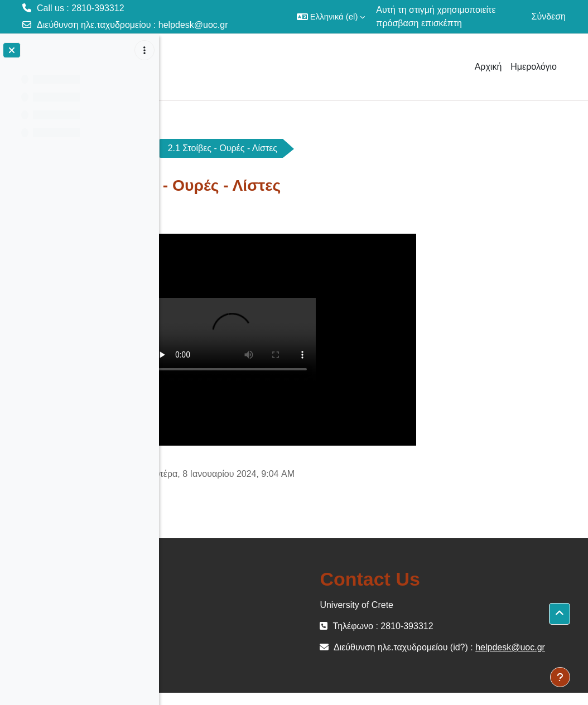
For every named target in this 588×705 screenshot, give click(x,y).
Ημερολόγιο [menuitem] (534, 67)
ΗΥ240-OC (202, 148)
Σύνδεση (549, 16)
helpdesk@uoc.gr (193, 25)
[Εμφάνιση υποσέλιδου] (560, 677)
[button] (331, 17)
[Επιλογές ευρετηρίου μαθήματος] (144, 50)
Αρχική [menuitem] (488, 67)
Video (264, 148)
